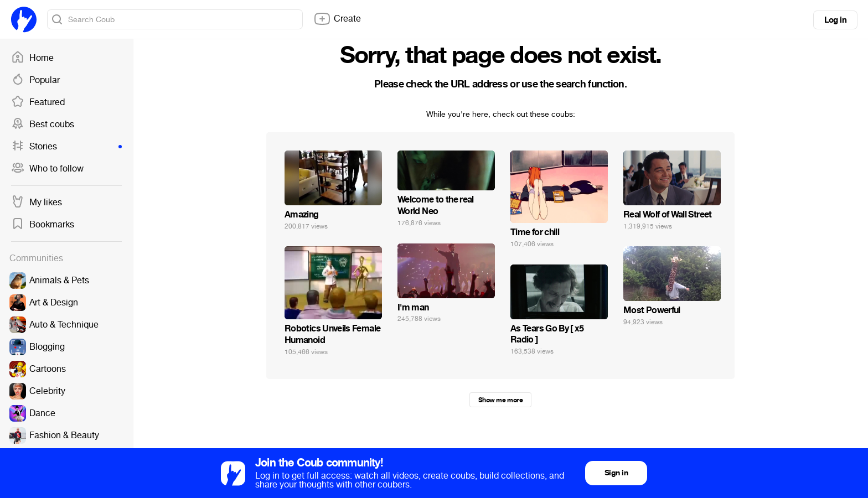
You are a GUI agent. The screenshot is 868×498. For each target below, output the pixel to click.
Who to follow (47, 169)
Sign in (616, 473)
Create (337, 19)
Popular (35, 80)
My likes (37, 203)
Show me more (500, 400)
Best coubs (43, 124)
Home (32, 58)
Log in (835, 20)
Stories (66, 147)
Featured (38, 102)
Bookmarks (43, 225)
